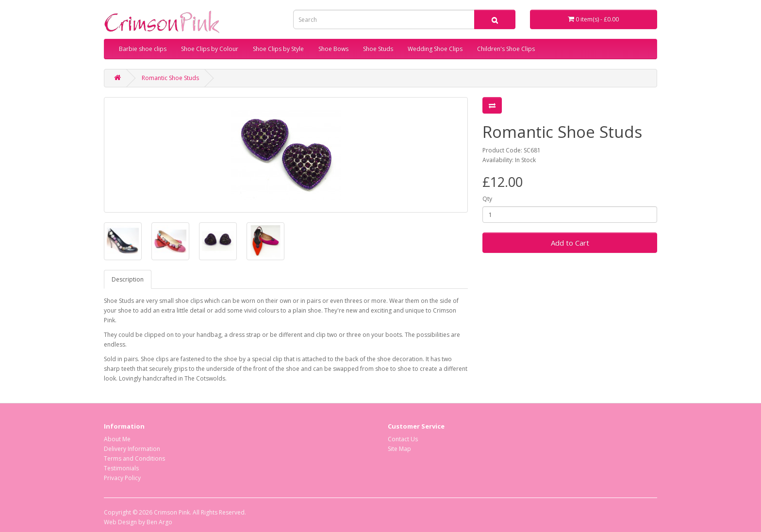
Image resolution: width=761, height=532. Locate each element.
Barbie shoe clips (143, 49)
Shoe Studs (378, 49)
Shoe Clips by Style (278, 49)
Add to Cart (570, 243)
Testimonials (121, 468)
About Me (117, 439)
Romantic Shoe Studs (170, 78)
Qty (487, 199)
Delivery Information (132, 449)
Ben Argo (159, 522)
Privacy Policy (122, 478)
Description (128, 279)
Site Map (399, 449)
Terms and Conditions (134, 458)
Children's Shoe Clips (506, 49)
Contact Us (403, 439)
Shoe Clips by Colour (210, 49)
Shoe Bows (333, 49)
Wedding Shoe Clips (435, 49)
